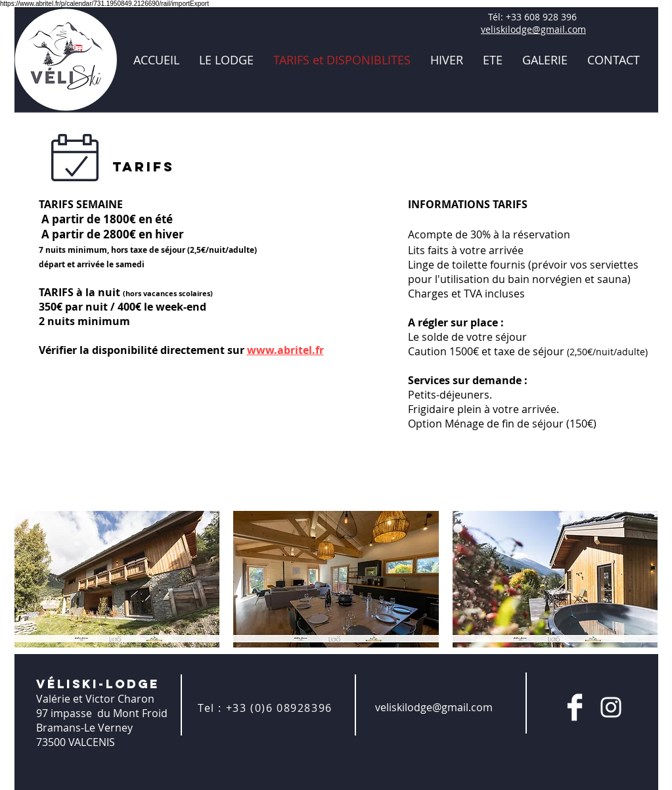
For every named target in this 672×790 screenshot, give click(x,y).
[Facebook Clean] (575, 707)
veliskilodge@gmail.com (533, 29)
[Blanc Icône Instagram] (611, 707)
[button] (117, 579)
